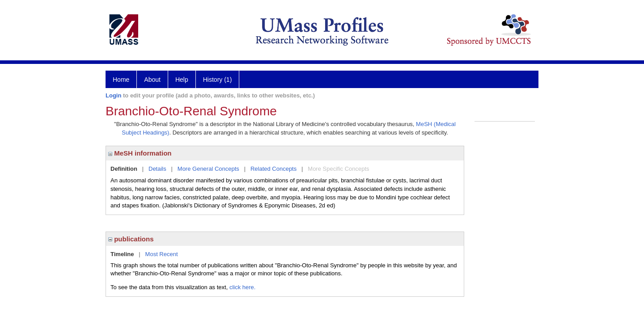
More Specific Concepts (338, 169)
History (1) (218, 80)
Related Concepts (273, 169)
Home (121, 80)
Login (113, 95)
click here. (243, 287)
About (152, 80)
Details (157, 169)
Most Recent (162, 254)
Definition (124, 169)
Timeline (122, 254)
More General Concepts (208, 169)
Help (182, 80)
